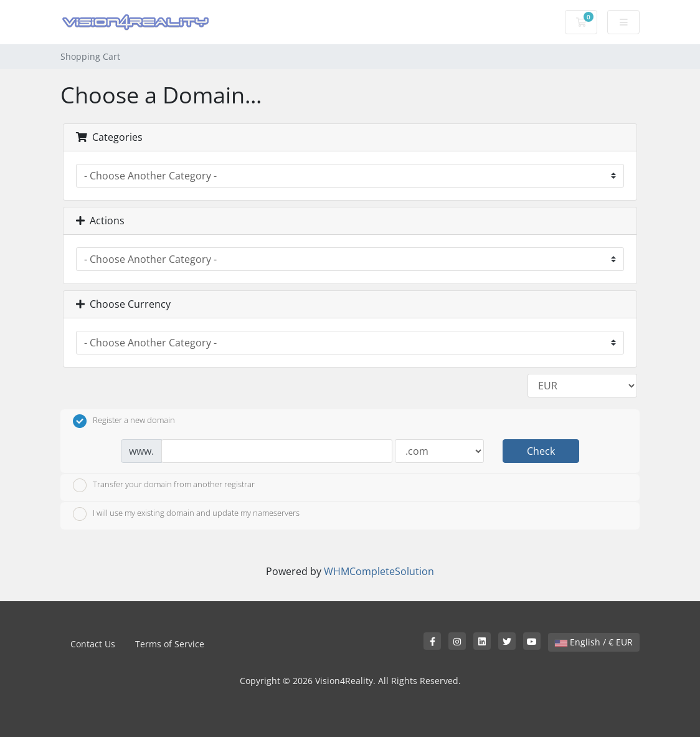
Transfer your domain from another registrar (164, 485)
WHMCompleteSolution (379, 571)
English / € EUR (594, 642)
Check (541, 451)
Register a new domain (124, 421)
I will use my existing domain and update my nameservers (186, 514)
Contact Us (93, 644)
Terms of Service (170, 644)
